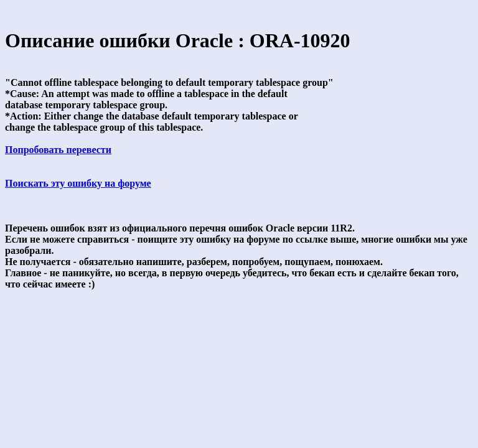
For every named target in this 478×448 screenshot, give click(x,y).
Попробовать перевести (58, 150)
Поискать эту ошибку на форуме (78, 183)
